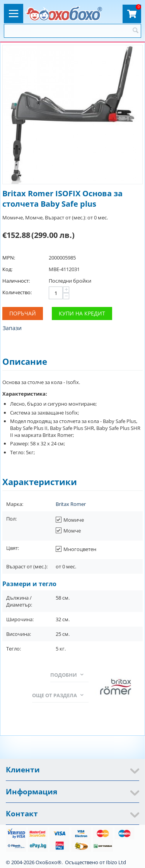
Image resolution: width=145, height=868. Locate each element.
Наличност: (16, 281)
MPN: (9, 258)
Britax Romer (71, 504)
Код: (7, 269)
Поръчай (23, 313)
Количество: (17, 292)
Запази (12, 328)
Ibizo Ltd (116, 862)
